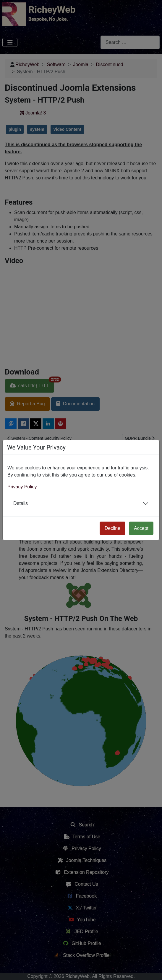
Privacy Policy (22, 487)
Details (21, 503)
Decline (112, 528)
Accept (141, 528)
